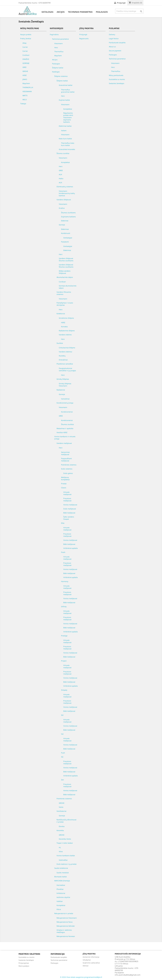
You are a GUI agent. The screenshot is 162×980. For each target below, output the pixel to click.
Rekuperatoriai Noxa (65, 922)
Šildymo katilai (58, 68)
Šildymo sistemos (61, 76)
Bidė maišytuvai (69, 513)
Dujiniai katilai (64, 100)
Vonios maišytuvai (70, 505)
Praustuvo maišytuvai (67, 500)
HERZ (25, 75)
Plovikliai (60, 889)
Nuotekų (62, 356)
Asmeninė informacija (91, 957)
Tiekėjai (23, 104)
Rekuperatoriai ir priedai (64, 913)
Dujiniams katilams (68, 217)
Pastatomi (65, 242)
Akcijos (61, 12)
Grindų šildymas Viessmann (65, 385)
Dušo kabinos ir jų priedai (67, 864)
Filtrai (59, 909)
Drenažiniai (63, 360)
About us (112, 47)
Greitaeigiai (68, 238)
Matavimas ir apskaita (65, 428)
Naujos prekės (26, 34)
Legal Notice (114, 39)
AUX (60, 174)
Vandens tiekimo (65, 335)
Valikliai (60, 901)
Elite (63, 523)
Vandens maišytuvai (64, 443)
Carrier (25, 47)
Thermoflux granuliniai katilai (68, 91)
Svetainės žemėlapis (117, 83)
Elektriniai (65, 229)
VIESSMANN (27, 91)
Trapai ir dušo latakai (65, 843)
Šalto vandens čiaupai (69, 518)
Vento (61, 807)
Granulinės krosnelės (67, 149)
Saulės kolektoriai (61, 868)
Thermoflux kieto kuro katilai (68, 144)
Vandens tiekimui (65, 352)
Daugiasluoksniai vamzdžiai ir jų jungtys (67, 369)
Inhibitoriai (61, 893)
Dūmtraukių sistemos (65, 187)
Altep (24, 43)
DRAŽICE (26, 59)
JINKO (25, 79)
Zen (62, 780)
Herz (56, 48)
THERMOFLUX (28, 87)
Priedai (64, 484)
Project (64, 661)
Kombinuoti (66, 233)
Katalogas (47, 12)
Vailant (64, 131)
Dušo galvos (68, 473)
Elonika (62, 826)
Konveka (64, 327)
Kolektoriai (61, 314)
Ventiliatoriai (61, 811)
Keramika (60, 830)
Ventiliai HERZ (62, 432)
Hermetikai (61, 885)
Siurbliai (60, 343)
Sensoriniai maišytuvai (65, 453)
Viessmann (58, 43)
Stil (62, 715)
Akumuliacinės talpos (65, 277)
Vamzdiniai (65, 399)
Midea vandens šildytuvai (65, 272)
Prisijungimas (24, 963)
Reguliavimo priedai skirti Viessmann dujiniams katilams (68, 117)
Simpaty (64, 690)
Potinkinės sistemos (69, 465)
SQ (62, 757)
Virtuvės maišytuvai (67, 493)
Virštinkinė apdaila (70, 548)
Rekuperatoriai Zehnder (66, 926)
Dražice (62, 208)
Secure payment (115, 51)
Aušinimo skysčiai (63, 897)
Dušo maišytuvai (70, 509)
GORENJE (26, 63)
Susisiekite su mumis (117, 79)
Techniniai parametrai (80, 12)
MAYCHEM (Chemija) (62, 881)
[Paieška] (129, 11)
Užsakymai (87, 960)
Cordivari (26, 55)
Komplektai (68, 109)
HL (60, 847)
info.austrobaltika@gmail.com (128, 975)
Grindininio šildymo (66, 318)
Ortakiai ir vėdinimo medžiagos (64, 931)
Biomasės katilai (61, 877)
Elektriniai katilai (65, 126)
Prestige (64, 636)
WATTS (25, 96)
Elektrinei (65, 221)
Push (63, 753)
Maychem (26, 83)
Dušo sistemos (67, 469)
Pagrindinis (54, 34)
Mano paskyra (24, 966)
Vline (61, 852)
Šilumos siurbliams (68, 213)
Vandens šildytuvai (64, 200)
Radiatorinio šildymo (67, 331)
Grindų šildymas (63, 379)
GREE (24, 67)
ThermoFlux (59, 52)
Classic (64, 488)
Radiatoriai (61, 390)
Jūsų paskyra (89, 954)
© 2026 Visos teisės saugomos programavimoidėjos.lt (81, 977)
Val (62, 734)
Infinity (64, 607)
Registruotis (84, 39)
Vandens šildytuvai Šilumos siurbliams (66, 259)
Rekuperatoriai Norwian (66, 936)
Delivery (112, 34)
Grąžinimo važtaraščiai (91, 963)
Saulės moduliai (63, 873)
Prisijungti (83, 34)
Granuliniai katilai (66, 85)
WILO (25, 100)
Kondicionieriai (67, 412)
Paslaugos (102, 12)
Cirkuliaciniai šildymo (67, 348)
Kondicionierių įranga (65, 403)
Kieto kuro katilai (65, 139)
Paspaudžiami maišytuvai (66, 460)
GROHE (25, 71)
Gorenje (62, 225)
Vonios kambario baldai (66, 856)
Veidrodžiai (63, 860)
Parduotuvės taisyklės (117, 43)
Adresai (86, 966)
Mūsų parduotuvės (116, 75)
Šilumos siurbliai (63, 153)
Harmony (65, 581)
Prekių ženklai (26, 39)
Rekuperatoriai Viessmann (67, 918)
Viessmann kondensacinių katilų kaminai (67, 193)
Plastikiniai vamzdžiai (65, 364)
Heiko (61, 179)
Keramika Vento (65, 839)
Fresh (63, 552)
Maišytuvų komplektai (65, 478)
